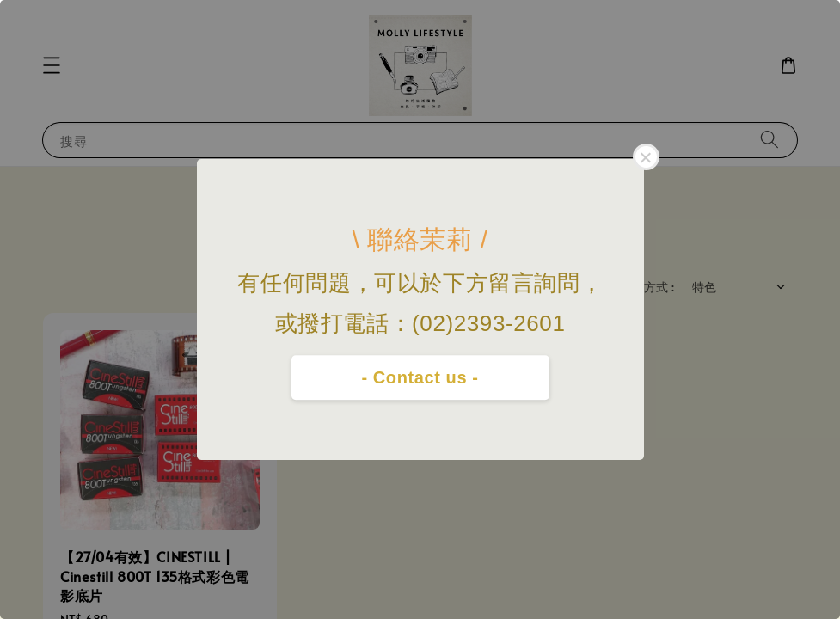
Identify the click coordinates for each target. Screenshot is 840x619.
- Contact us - (420, 377)
